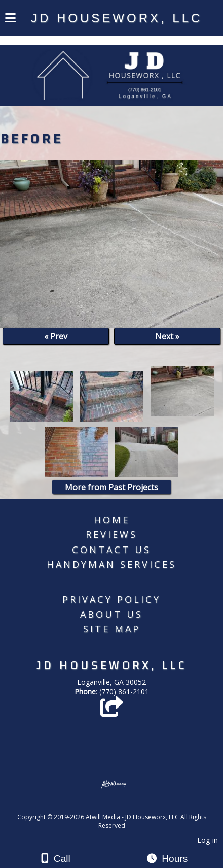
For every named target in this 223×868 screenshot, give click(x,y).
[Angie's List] (112, 711)
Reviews (111, 534)
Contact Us (111, 550)
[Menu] (10, 19)
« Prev (56, 336)
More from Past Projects (111, 487)
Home (112, 520)
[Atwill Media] (121, 806)
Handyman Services (111, 564)
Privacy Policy (111, 599)
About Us (111, 614)
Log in (208, 840)
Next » (167, 336)
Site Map (112, 629)
